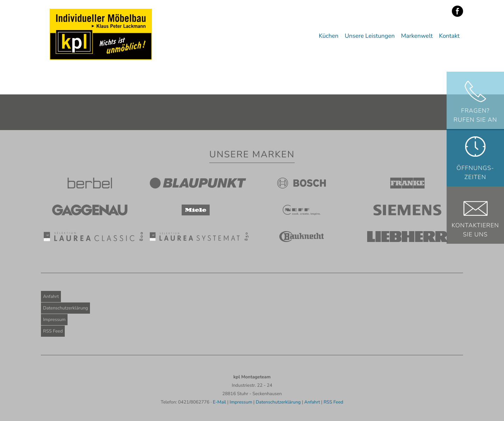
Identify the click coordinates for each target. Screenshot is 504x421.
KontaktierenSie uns (475, 230)
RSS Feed (53, 331)
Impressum (54, 320)
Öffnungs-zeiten (475, 173)
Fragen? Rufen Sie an (475, 116)
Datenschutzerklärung (65, 308)
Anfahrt (51, 297)
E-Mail (219, 402)
